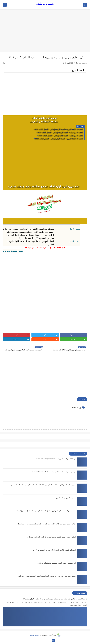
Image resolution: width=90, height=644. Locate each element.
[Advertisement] (45, 32)
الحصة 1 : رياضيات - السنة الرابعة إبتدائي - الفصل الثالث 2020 (60, 133)
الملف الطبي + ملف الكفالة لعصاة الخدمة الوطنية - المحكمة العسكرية (51, 537)
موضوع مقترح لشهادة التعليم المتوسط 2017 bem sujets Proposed (53, 472)
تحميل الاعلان (74, 229)
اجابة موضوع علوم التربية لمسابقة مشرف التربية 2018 (57, 563)
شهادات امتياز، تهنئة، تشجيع (66, 498)
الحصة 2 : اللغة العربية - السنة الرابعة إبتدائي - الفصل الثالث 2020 (59, 129)
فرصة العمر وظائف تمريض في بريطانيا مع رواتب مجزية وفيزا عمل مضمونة (55, 599)
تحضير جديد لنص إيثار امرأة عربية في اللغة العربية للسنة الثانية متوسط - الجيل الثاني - (46, 576)
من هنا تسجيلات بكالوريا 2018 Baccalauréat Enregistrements (55, 459)
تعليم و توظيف (45, 4)
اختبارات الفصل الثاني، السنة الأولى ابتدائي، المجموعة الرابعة (54, 550)
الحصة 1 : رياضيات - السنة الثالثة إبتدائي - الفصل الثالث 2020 (61, 136)
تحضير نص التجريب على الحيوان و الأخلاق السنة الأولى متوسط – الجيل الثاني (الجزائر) (46, 511)
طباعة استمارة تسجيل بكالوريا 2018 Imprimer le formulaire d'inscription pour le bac (47, 524)
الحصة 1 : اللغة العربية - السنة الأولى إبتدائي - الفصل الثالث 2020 (59, 139)
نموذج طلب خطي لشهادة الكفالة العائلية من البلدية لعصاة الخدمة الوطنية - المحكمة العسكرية (43, 485)
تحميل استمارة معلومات (13, 251)
